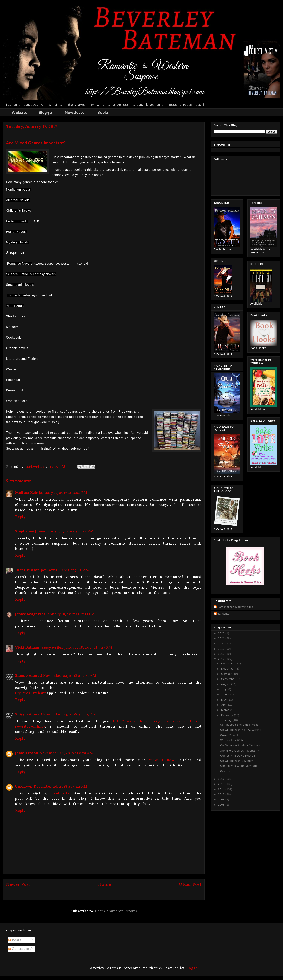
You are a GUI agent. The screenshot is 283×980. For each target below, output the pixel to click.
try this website (31, 693)
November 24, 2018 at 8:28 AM (66, 753)
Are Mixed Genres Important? (240, 751)
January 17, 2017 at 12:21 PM (63, 493)
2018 (222, 654)
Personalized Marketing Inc (235, 607)
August (226, 684)
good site (60, 793)
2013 (222, 794)
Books (103, 112)
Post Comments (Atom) (116, 911)
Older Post (190, 885)
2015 (222, 784)
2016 (222, 779)
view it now (162, 760)
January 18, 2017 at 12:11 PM (71, 614)
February (228, 715)
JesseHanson (27, 753)
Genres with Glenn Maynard (238, 766)
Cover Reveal (229, 735)
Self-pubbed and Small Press (239, 725)
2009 (222, 799)
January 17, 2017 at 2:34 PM (70, 532)
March (226, 710)
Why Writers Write (232, 740)
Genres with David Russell (238, 756)
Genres (225, 771)
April (225, 705)
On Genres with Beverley (237, 761)
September (229, 679)
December (228, 664)
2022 (222, 633)
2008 (222, 805)
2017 (222, 659)
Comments (20, 949)
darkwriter (224, 614)
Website (20, 112)
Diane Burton (27, 570)
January (227, 720)
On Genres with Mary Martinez (240, 745)
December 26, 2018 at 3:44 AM (61, 787)
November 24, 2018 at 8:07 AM (70, 715)
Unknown (24, 787)
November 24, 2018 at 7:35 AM (70, 676)
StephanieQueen (30, 532)
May (225, 700)
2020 (222, 644)
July (224, 689)
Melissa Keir (27, 493)
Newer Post (18, 885)
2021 (222, 638)
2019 (222, 649)
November (228, 669)
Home (104, 885)
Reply (20, 517)
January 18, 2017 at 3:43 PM (88, 648)
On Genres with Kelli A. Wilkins (241, 730)
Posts (15, 940)
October (227, 674)
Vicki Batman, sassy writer (39, 648)
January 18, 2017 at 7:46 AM (65, 570)
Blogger (46, 112)
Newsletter (75, 112)
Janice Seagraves (30, 614)
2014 (222, 789)
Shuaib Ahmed (28, 676)
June (225, 694)
